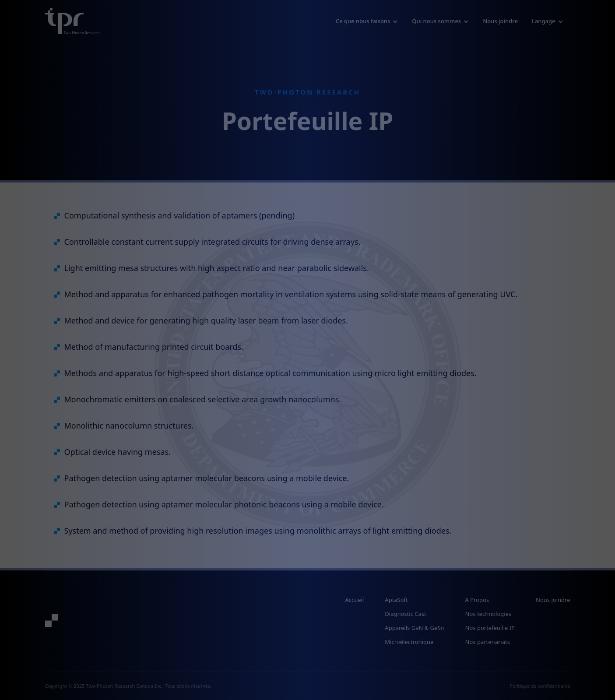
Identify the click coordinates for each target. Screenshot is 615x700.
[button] (367, 21)
